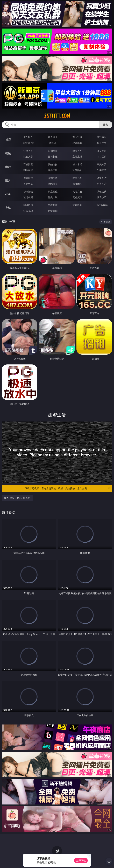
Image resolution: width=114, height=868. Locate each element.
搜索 (105, 125)
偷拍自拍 (53, 164)
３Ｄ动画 (102, 151)
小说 (8, 194)
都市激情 (28, 191)
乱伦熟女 (77, 170)
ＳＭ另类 (102, 156)
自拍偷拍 (53, 151)
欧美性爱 (102, 164)
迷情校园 (28, 197)
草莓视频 (77, 205)
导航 (8, 208)
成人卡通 (77, 164)
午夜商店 (53, 205)
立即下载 (81, 860)
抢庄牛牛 (102, 143)
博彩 (8, 140)
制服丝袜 (28, 170)
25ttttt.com (57, 116)
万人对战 (77, 137)
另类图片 (102, 184)
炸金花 (53, 143)
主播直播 (77, 156)
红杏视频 (28, 211)
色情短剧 (53, 211)
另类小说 (53, 197)
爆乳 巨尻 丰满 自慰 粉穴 (17, 498)
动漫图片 (102, 178)
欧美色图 (77, 178)
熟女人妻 (28, 156)
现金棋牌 (77, 143)
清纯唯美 (53, 184)
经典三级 (53, 170)
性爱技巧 (102, 197)
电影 (8, 167)
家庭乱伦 (53, 191)
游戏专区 (102, 137)
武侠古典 (102, 191)
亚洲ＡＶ (28, 151)
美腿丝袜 (28, 184)
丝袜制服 (53, 156)
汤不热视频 (102, 205)
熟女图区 (77, 184)
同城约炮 (28, 205)
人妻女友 (77, 191)
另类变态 (102, 170)
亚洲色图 (53, 178)
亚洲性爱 (28, 164)
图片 (8, 180)
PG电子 (28, 137)
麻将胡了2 (28, 143)
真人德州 (53, 137)
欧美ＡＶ (77, 151)
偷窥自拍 (28, 178)
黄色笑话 (77, 197)
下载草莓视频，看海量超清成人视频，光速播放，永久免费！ (68, 488)
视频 (8, 153)
